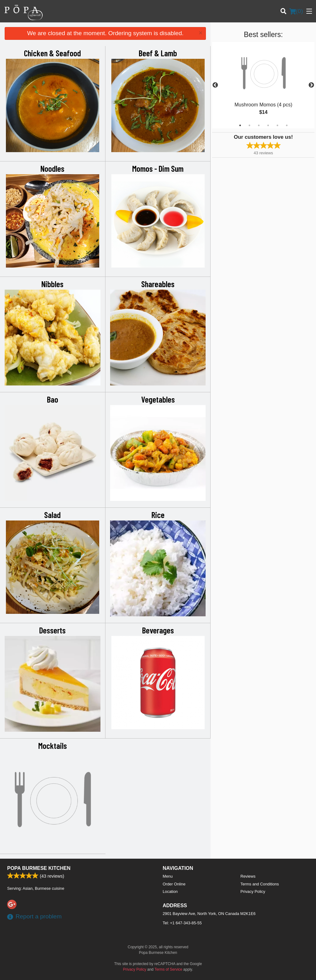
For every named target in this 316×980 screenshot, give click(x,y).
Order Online (174, 884)
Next (311, 85)
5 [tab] (277, 125)
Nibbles (52, 284)
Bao (53, 399)
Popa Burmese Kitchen (39, 868)
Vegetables (158, 399)
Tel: (182, 923)
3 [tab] (259, 125)
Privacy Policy (253, 891)
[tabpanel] (263, 85)
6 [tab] (287, 125)
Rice (158, 515)
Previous (215, 85)
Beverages (158, 630)
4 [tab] (268, 125)
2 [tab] (249, 125)
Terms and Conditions (260, 884)
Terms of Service (168, 969)
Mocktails (53, 745)
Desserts (52, 630)
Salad (52, 515)
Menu (168, 876)
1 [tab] (240, 125)
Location (170, 891)
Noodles (52, 168)
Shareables (158, 284)
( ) (296, 11)
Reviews (248, 876)
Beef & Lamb (158, 53)
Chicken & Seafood (52, 53)
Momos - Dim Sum (158, 168)
